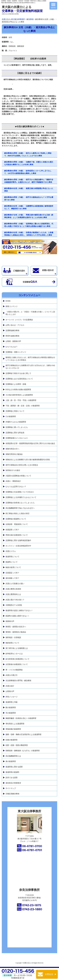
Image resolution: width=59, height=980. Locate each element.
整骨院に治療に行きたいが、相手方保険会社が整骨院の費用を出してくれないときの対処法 (30, 359)
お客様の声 (10, 691)
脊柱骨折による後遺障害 (15, 724)
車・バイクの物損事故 (14, 670)
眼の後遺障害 (11, 708)
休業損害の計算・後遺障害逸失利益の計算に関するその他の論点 (30, 443)
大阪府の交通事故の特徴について (18, 476)
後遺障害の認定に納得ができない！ (19, 611)
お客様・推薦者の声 (13, 341)
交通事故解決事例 (12, 331)
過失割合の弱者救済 (13, 783)
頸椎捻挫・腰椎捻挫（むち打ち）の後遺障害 (23, 751)
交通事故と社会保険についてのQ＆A (20, 492)
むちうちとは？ (12, 347)
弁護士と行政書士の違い (15, 584)
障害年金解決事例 (12, 336)
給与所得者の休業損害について (18, 659)
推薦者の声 (10, 621)
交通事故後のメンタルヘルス (17, 438)
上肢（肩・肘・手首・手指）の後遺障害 (21, 400)
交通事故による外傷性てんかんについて (21, 497)
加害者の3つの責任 (13, 470)
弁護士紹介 (10, 686)
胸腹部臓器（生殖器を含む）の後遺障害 (21, 718)
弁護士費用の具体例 (13, 589)
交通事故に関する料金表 (15, 433)
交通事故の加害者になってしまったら (20, 503)
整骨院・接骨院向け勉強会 (16, 632)
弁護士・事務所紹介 (13, 481)
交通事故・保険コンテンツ (16, 352)
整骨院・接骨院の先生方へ (16, 627)
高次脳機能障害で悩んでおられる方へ (20, 508)
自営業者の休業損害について (17, 664)
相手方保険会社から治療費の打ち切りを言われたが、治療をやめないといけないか (30, 367)
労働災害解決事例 (12, 794)
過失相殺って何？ (12, 578)
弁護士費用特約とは (13, 594)
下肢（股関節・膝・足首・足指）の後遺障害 (23, 406)
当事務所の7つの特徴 (14, 605)
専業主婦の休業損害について (17, 535)
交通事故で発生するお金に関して (18, 373)
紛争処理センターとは (14, 654)
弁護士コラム (11, 551)
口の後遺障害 (11, 417)
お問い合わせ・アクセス (15, 325)
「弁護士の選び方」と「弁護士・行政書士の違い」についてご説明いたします (30, 313)
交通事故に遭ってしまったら (17, 427)
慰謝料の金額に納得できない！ (18, 616)
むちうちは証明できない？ (16, 487)
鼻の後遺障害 (11, 761)
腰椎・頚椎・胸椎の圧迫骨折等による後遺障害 (23, 734)
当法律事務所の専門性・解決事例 (18, 681)
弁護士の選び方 (12, 675)
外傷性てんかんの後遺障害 (16, 422)
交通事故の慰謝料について (16, 519)
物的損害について (12, 643)
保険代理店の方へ (12, 449)
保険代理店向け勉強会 (14, 454)
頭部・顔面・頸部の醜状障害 (17, 745)
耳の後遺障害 (11, 713)
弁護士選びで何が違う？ (15, 600)
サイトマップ (11, 788)
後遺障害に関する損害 (14, 767)
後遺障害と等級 (12, 702)
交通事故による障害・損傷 (16, 384)
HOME (8, 301)
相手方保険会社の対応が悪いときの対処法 (22, 465)
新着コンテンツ (12, 306)
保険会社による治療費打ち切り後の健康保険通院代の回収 (28, 460)
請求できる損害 (12, 778)
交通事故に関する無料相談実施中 (18, 540)
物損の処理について (13, 567)
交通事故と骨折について (15, 411)
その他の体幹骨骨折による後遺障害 (19, 395)
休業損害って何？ (12, 530)
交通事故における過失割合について (19, 379)
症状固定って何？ (12, 573)
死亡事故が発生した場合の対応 (18, 514)
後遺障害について (12, 557)
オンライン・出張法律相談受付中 (18, 546)
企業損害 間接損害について (17, 524)
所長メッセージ (12, 697)
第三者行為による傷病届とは (17, 648)
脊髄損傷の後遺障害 (13, 729)
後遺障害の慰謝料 (12, 772)
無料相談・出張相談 (13, 637)
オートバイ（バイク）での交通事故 (19, 320)
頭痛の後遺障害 (12, 740)
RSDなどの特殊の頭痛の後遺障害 (18, 390)
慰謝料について (12, 562)
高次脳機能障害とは (13, 756)
